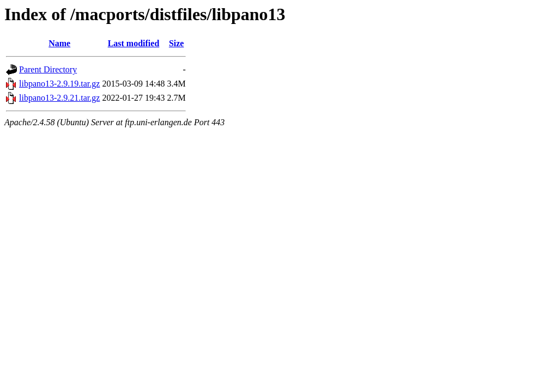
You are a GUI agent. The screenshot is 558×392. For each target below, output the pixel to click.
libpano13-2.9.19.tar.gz (59, 84)
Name (59, 43)
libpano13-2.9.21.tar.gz (59, 98)
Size (177, 43)
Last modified (134, 43)
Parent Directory (48, 69)
